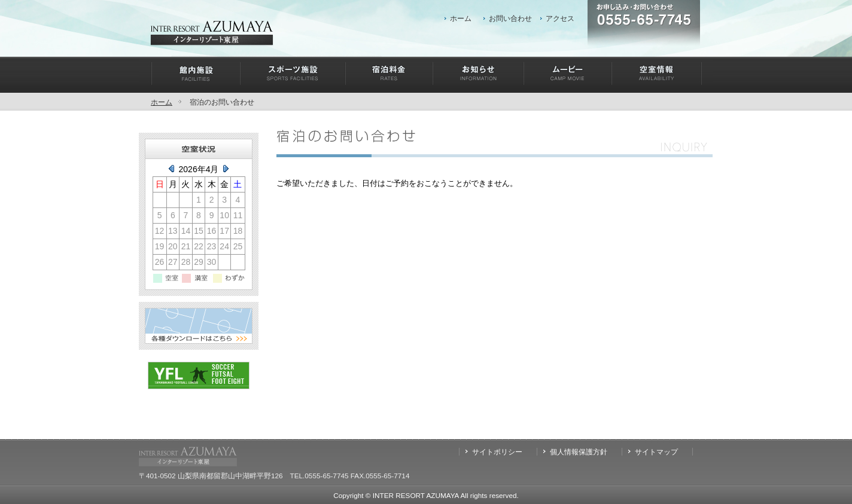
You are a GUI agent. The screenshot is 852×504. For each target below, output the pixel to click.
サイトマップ (656, 452)
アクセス (560, 18)
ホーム (461, 18)
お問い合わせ (510, 18)
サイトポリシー (497, 452)
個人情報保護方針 (579, 452)
